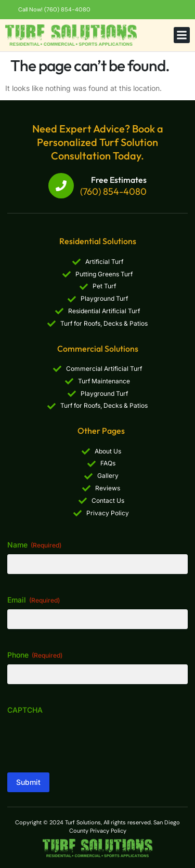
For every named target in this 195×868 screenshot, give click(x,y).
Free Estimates (119, 180)
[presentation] (86, 740)
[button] (182, 35)
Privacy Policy (108, 831)
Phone (35, 655)
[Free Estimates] (61, 186)
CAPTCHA (25, 710)
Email (34, 600)
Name (34, 545)
